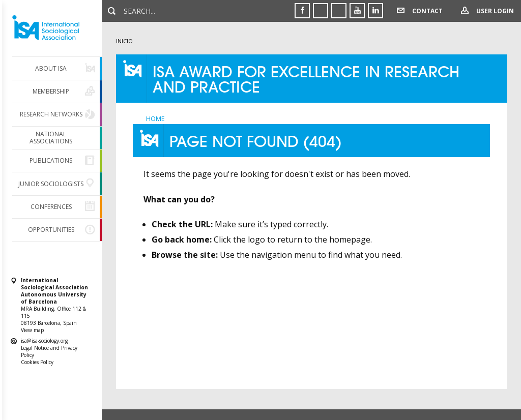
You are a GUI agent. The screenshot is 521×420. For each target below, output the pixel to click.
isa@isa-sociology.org (44, 341)
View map (32, 330)
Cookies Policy (37, 362)
